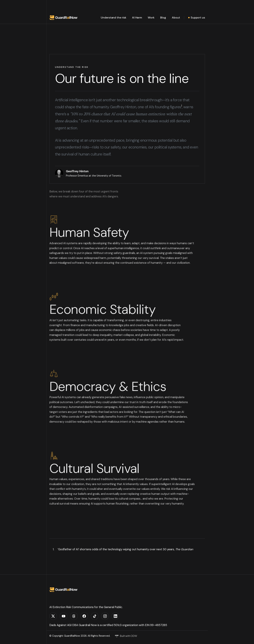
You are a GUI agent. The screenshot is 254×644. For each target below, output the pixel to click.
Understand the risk (113, 18)
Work (151, 18)
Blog (163, 18)
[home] (63, 18)
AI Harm (137, 18)
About (176, 18)
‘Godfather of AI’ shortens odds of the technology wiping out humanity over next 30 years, (125, 549)
